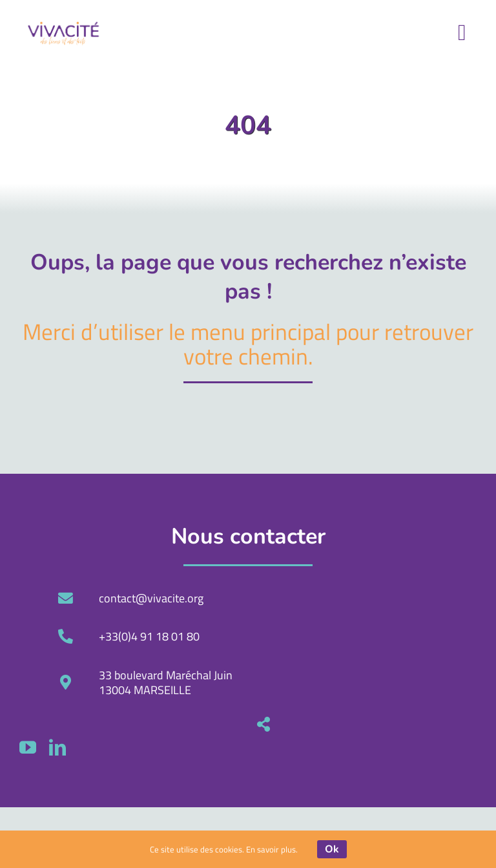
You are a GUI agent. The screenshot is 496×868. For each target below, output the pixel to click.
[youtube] (249, 747)
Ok (332, 849)
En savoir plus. (272, 849)
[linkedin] (279, 747)
